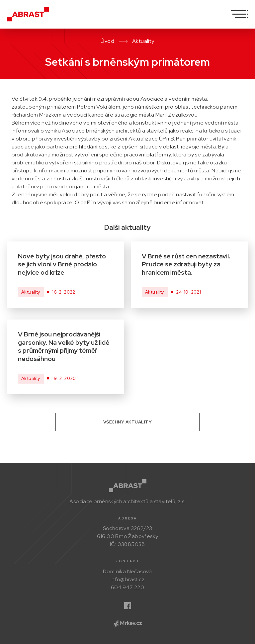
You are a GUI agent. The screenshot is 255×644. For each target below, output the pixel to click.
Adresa (128, 518)
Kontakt (128, 561)
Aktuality (143, 41)
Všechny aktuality (128, 422)
